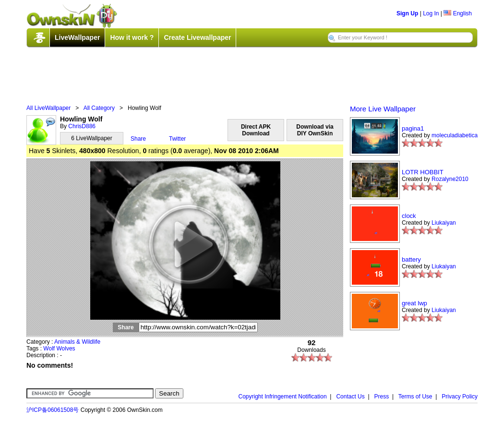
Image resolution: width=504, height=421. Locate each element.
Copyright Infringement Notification (283, 397)
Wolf (49, 349)
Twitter (177, 139)
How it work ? (132, 37)
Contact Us (350, 397)
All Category (99, 108)
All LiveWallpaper (48, 108)
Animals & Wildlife (77, 342)
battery (411, 259)
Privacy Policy (460, 397)
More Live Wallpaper (383, 109)
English (458, 13)
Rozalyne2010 (450, 179)
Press (382, 397)
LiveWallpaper (77, 37)
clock (409, 216)
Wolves (66, 349)
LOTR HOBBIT (423, 172)
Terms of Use (415, 397)
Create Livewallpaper (197, 37)
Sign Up (407, 13)
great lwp (414, 303)
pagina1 (413, 128)
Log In (431, 13)
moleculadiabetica (455, 135)
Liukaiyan (444, 223)
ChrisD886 (82, 126)
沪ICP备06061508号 (53, 410)
